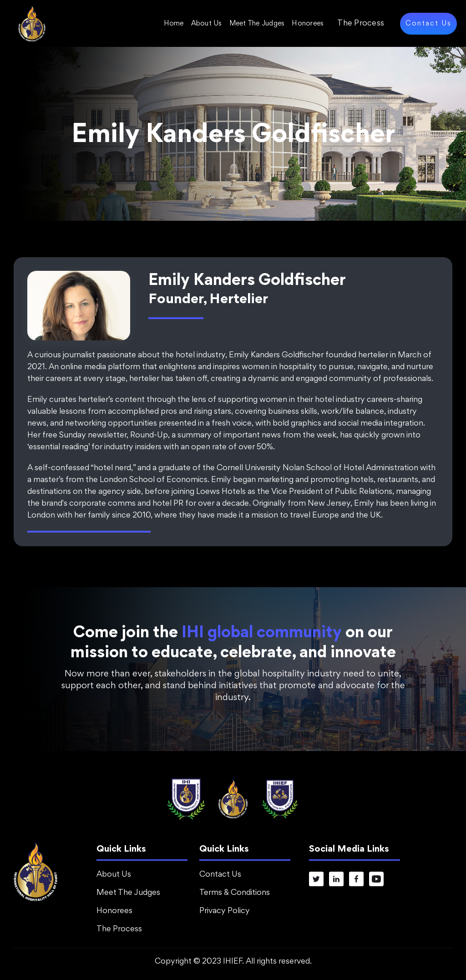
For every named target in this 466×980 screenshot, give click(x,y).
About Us (207, 24)
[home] (32, 23)
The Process (361, 24)
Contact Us (428, 24)
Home (174, 24)
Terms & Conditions (235, 893)
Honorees (308, 24)
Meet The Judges (257, 24)
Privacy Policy (225, 911)
